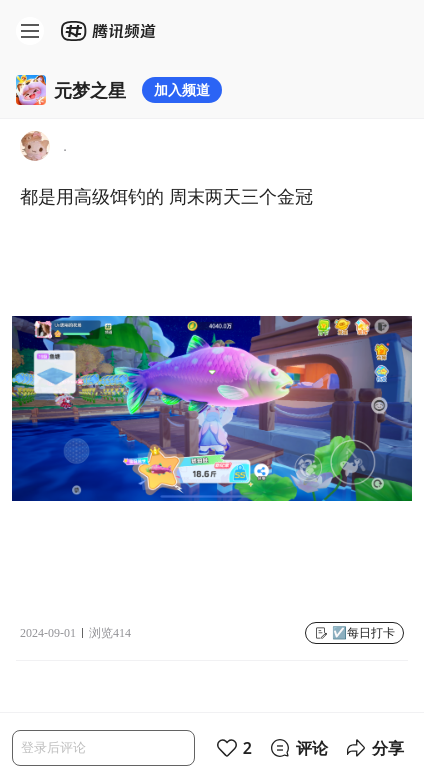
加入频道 (182, 89)
